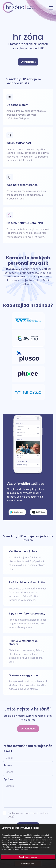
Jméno (8, 765)
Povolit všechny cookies (28, 857)
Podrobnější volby (28, 864)
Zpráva (8, 779)
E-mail (8, 751)
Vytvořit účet (28, 62)
